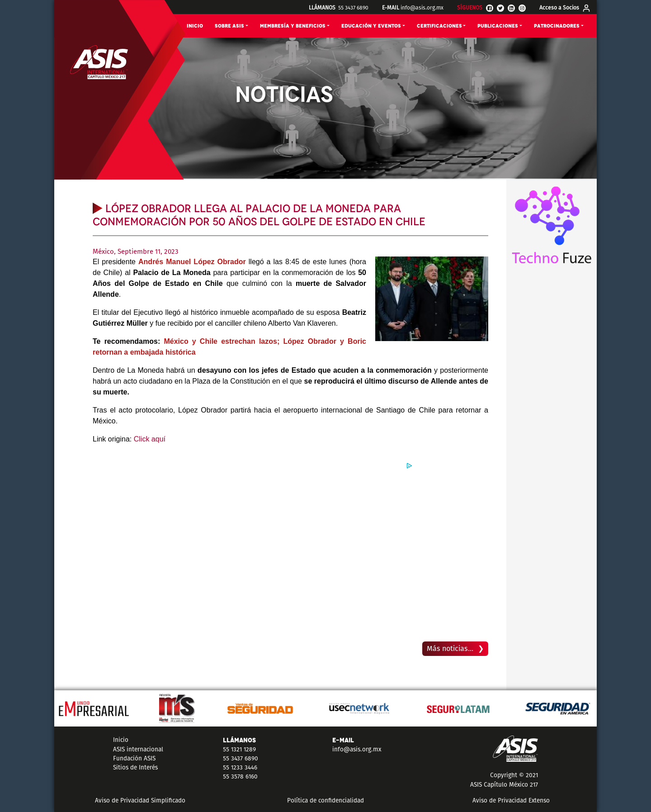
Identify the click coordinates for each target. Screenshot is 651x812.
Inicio (121, 740)
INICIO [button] (195, 26)
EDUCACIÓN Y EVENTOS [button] (371, 26)
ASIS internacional (138, 749)
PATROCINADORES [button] (557, 26)
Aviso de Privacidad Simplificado (140, 800)
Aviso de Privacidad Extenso (511, 800)
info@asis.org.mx (422, 8)
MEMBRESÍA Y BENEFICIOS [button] (293, 26)
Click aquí (150, 439)
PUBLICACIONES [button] (498, 26)
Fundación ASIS (134, 758)
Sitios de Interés (135, 767)
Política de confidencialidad (325, 800)
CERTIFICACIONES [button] (439, 26)
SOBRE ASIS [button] (229, 26)
